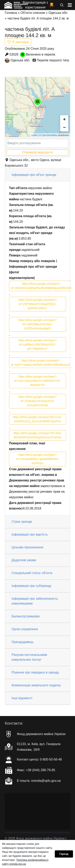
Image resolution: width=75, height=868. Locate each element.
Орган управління (25, 629)
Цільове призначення (27, 547)
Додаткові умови (24, 560)
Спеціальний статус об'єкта (32, 573)
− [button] (64, 127)
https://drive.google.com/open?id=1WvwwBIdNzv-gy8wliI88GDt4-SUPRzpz (37, 459)
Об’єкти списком (33, 13)
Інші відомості (22, 698)
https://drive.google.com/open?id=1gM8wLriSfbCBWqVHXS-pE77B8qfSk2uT (37, 344)
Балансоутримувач (26, 616)
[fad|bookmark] (53, 5)
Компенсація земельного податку (36, 685)
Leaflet (34, 135)
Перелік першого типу (53, 60)
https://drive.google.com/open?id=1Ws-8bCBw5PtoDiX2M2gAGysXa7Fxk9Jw (37, 435)
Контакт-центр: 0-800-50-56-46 (39, 759)
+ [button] (64, 119)
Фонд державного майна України (41, 734)
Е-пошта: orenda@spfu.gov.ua (39, 781)
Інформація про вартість (30, 534)
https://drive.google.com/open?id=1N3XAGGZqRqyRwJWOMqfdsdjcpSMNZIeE (41, 286)
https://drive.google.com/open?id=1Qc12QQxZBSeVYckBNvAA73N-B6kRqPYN (37, 381)
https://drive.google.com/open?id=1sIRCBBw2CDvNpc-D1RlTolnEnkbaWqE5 (37, 324)
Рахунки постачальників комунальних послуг (29, 657)
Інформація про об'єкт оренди (34, 175)
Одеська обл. (58, 13)
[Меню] (70, 5)
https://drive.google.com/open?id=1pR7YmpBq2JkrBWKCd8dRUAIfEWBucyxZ (40, 363)
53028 (14, 54)
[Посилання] (16, 5)
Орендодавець (23, 642)
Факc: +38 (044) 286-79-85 (36, 770)
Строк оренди (22, 522)
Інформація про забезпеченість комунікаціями (35, 601)
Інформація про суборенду (31, 586)
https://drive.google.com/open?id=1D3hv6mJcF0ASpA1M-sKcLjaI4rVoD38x (37, 401)
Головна (11, 13)
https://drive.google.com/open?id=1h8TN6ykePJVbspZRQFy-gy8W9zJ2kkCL (37, 304)
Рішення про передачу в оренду (35, 672)
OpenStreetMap (49, 135)
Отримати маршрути (37, 152)
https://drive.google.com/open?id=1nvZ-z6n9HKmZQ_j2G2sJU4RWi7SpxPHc (37, 419)
